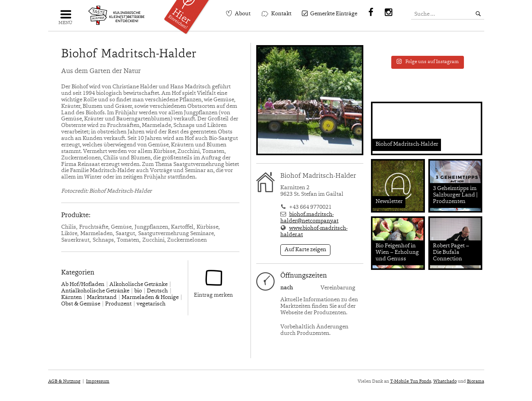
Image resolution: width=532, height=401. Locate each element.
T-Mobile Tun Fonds (411, 382)
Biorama (476, 382)
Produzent (118, 304)
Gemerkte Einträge (334, 14)
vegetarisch (151, 304)
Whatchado (445, 382)
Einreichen (189, 14)
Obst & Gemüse (81, 304)
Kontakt (281, 14)
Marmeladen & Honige (150, 298)
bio (138, 291)
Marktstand (102, 298)
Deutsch (157, 291)
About (243, 14)
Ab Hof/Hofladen (83, 285)
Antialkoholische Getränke (95, 291)
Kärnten (72, 298)
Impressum (98, 382)
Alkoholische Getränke (138, 285)
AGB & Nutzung (64, 382)
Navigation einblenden (65, 17)
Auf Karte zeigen (305, 250)
